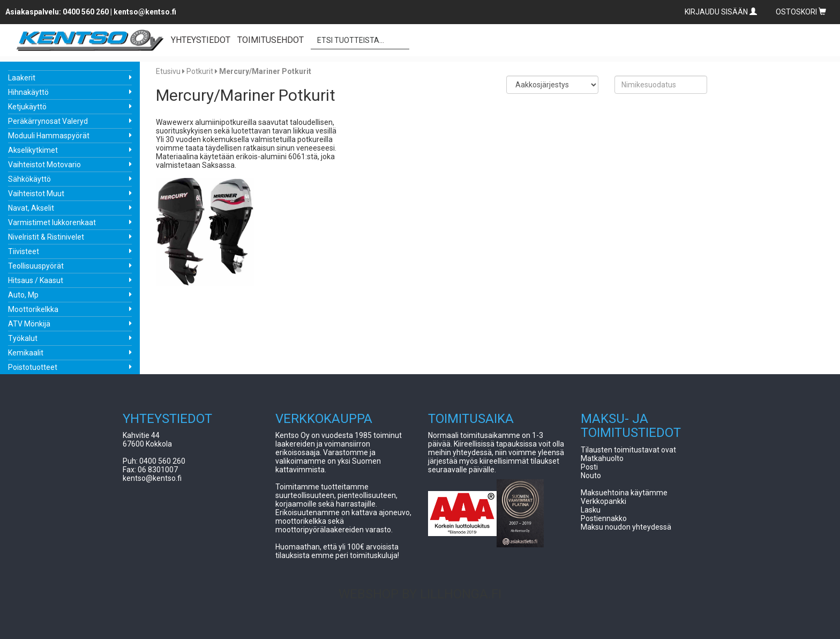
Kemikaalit (26, 353)
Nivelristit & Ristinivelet (46, 237)
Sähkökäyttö (29, 179)
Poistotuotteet (33, 367)
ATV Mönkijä (29, 324)
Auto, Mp (23, 295)
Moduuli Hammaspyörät (49, 136)
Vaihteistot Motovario (44, 165)
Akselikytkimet (33, 150)
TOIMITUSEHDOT (271, 40)
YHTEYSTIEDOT (201, 40)
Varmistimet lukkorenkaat (52, 222)
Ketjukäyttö (27, 107)
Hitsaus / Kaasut (36, 280)
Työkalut (23, 338)
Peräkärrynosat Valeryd (48, 121)
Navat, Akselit (31, 208)
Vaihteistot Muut (36, 194)
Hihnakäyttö (28, 92)
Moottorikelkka (33, 309)
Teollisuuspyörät (36, 266)
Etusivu (168, 71)
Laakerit (22, 78)
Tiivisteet (24, 251)
